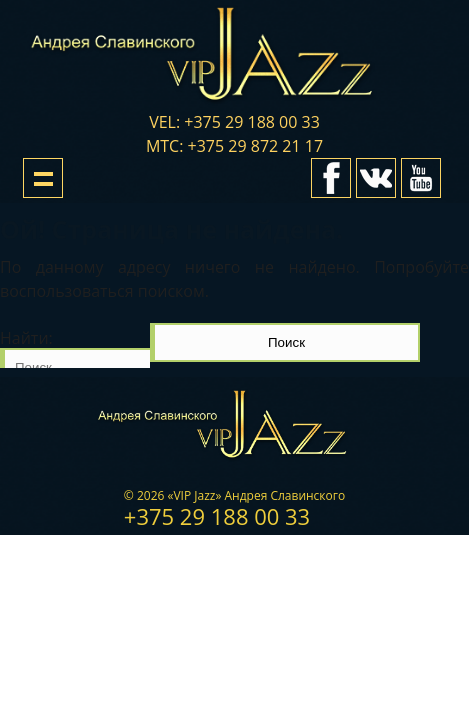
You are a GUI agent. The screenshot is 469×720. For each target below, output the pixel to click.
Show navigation (43, 178)
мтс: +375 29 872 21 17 (234, 146)
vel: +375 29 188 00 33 (234, 122)
